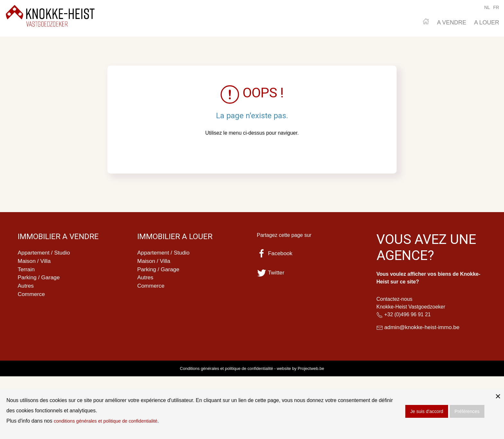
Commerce (32, 296)
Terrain (27, 270)
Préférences (467, 411)
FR (496, 7)
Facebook (275, 253)
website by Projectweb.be (300, 369)
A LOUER (487, 22)
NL (487, 7)
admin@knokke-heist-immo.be (423, 327)
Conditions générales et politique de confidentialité (227, 369)
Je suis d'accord (427, 411)
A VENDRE (451, 22)
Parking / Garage (40, 279)
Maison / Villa (35, 262)
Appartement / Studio (45, 253)
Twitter (271, 273)
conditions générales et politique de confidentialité (110, 421)
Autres (26, 288)
